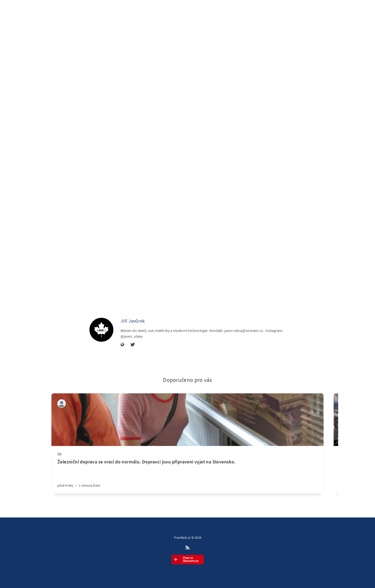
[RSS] (187, 548)
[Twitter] (133, 345)
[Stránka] (122, 345)
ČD (59, 454)
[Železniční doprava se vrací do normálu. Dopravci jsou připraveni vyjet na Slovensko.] (187, 476)
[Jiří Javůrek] (101, 330)
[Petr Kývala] (62, 404)
